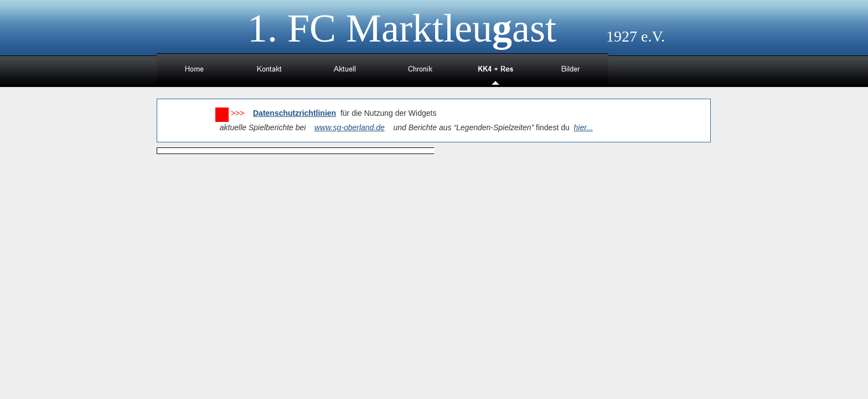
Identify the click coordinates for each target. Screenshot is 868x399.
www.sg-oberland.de (350, 127)
